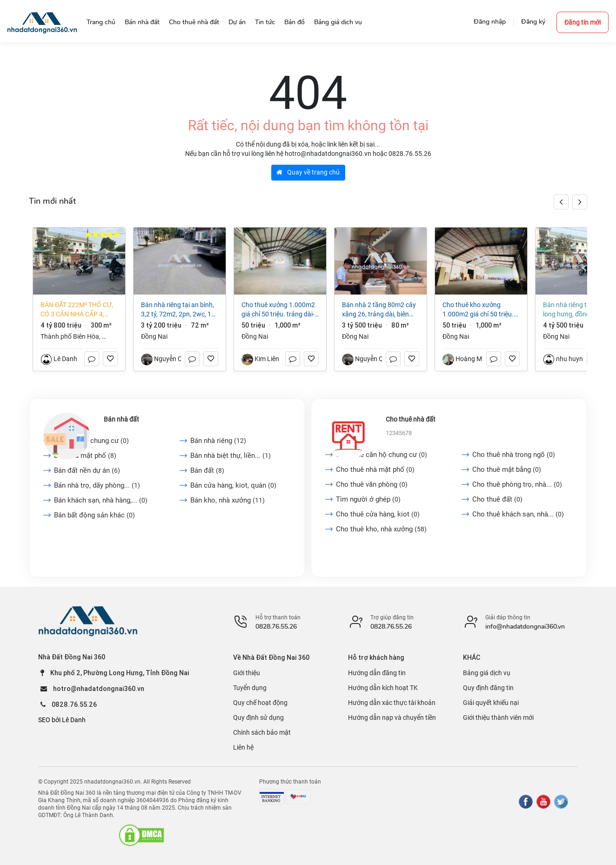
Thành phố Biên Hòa (70, 336)
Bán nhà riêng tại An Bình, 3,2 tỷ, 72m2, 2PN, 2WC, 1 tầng (177, 310)
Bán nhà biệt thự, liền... (231, 456)
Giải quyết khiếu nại (491, 703)
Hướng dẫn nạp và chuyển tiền (392, 717)
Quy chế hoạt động (260, 703)
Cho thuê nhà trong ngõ (514, 455)
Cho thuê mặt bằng (507, 469)
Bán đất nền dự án (87, 470)
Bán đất (207, 470)
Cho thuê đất (497, 499)
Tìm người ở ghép (368, 499)
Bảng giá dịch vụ (487, 673)
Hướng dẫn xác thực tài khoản (392, 703)
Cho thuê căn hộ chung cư (382, 455)
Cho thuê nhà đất (411, 419)
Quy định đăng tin (488, 688)
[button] (580, 202)
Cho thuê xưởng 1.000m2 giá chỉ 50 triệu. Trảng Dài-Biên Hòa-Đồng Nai (278, 310)
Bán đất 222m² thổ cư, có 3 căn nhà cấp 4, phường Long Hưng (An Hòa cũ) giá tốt (77, 310)
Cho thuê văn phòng (372, 484)
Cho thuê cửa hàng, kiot (378, 514)
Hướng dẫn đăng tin (377, 673)
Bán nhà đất (121, 419)
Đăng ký (533, 22)
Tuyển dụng (250, 688)
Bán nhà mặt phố (85, 456)
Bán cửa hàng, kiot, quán (233, 485)
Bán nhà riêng (218, 441)
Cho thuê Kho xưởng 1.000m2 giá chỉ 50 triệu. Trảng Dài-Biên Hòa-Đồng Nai (478, 310)
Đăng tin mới (583, 22)
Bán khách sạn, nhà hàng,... (101, 500)
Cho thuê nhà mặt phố (375, 469)
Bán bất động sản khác (94, 515)
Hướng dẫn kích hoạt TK (383, 688)
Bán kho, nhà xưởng (228, 500)
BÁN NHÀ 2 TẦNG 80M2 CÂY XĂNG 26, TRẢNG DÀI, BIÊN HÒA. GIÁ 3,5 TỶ (379, 310)
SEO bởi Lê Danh (62, 720)
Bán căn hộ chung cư (91, 441)
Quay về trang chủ (308, 172)
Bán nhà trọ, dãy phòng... (97, 485)
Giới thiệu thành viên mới (498, 717)
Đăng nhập (490, 22)
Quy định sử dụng (258, 717)
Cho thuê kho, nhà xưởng (381, 529)
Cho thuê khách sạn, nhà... (518, 514)
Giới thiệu (247, 673)
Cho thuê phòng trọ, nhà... (517, 484)
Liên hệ (243, 747)
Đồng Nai (154, 336)
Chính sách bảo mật (262, 732)
